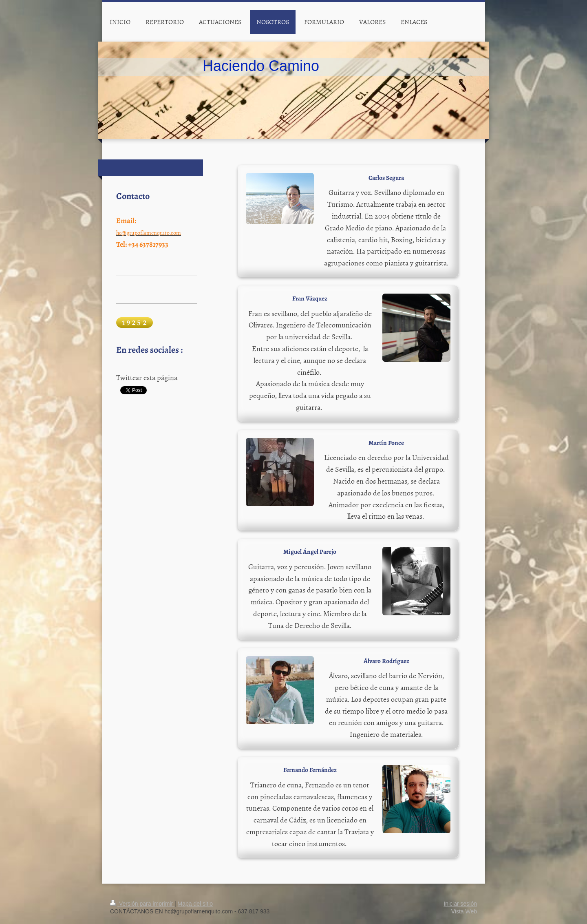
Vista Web (464, 911)
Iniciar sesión (460, 904)
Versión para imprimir (142, 904)
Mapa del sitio (195, 904)
